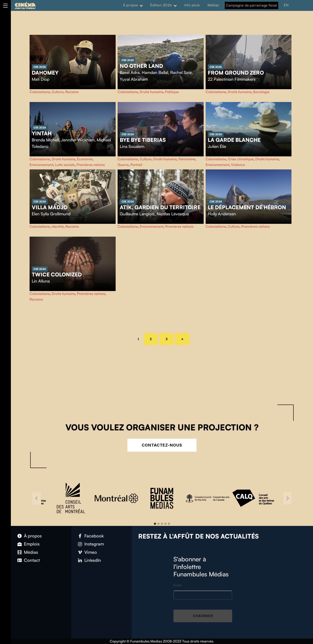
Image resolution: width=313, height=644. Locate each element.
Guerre (123, 165)
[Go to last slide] (37, 498)
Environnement (41, 165)
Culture (58, 92)
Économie (85, 159)
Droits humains (152, 92)
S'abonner (203, 616)
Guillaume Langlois (137, 214)
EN (286, 5)
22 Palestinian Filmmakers (232, 79)
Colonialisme (40, 92)
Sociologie (261, 92)
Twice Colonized (57, 274)
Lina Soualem (132, 146)
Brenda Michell (45, 140)
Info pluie (192, 5)
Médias (213, 5)
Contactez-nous (162, 445)
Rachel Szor (181, 72)
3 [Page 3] (170, 338)
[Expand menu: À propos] (141, 5)
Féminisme (187, 159)
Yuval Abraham (134, 79)
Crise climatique (241, 159)
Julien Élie (217, 146)
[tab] (155, 524)
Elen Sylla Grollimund (51, 214)
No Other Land (141, 66)
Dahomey (45, 73)
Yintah (42, 133)
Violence (238, 165)
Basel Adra (130, 72)
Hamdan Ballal (155, 72)
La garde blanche (234, 140)
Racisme (72, 92)
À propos (131, 5)
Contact (32, 560)
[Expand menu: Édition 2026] (175, 5)
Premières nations (91, 165)
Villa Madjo (50, 207)
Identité (58, 226)
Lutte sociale (65, 165)
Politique (172, 92)
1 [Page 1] (140, 339)
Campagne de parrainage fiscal (251, 5)
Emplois (32, 544)
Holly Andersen (222, 214)
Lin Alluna (41, 281)
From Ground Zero (236, 73)
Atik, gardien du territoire (160, 207)
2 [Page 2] (154, 338)
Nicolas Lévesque (173, 214)
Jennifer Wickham (78, 140)
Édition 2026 (161, 5)
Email (178, 585)
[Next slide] (287, 498)
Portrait (136, 165)
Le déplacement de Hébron (247, 207)
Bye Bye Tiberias (143, 140)
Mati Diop (41, 79)
